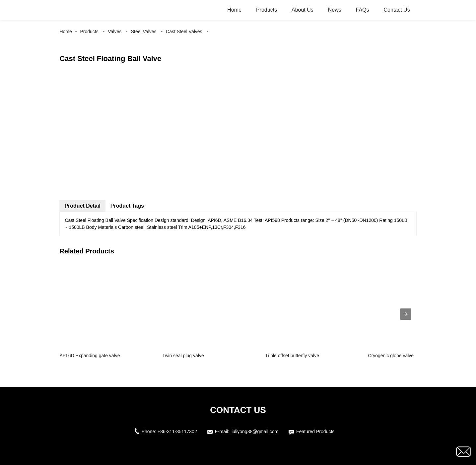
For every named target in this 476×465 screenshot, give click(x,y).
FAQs (363, 10)
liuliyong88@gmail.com (254, 432)
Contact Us (397, 10)
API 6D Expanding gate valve (90, 356)
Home (234, 10)
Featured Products (315, 432)
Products (267, 10)
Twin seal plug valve (183, 356)
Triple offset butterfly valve (292, 356)
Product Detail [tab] (82, 206)
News (335, 10)
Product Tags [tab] (127, 206)
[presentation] (406, 314)
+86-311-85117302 (177, 432)
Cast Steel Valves (184, 32)
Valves (115, 32)
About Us (303, 10)
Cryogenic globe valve (391, 356)
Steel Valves (144, 32)
